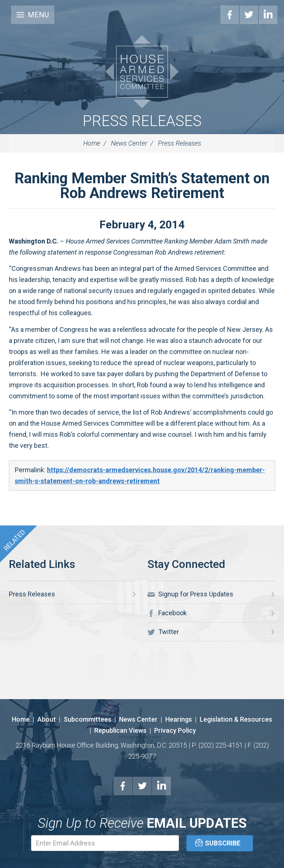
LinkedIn (268, 15)
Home (92, 143)
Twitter (249, 15)
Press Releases (142, 121)
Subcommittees (87, 719)
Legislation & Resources (236, 719)
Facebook (230, 15)
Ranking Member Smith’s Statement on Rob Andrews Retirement (142, 186)
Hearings (179, 719)
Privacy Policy (175, 730)
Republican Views (120, 730)
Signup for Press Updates (190, 594)
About (47, 719)
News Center (129, 143)
